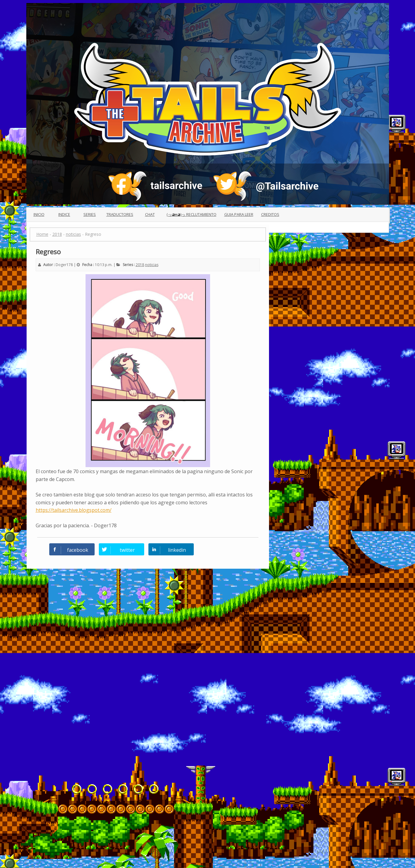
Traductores (120, 214)
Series (90, 214)
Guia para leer (239, 214)
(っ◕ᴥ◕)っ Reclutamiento (191, 214)
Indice (64, 214)
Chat (150, 214)
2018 (140, 265)
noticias (152, 265)
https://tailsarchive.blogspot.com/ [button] (74, 510)
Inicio (39, 214)
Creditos (270, 214)
